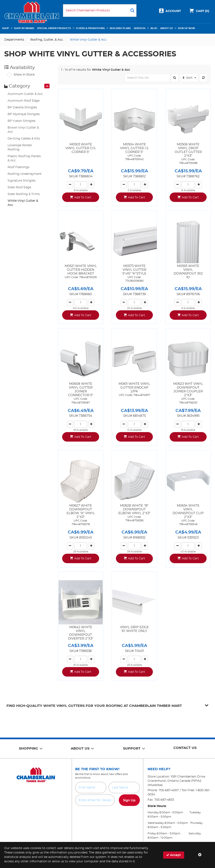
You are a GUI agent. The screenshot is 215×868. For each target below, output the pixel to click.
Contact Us (185, 748)
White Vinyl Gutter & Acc (23, 203)
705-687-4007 (169, 790)
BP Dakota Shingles (22, 108)
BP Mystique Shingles (24, 114)
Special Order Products (54, 28)
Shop (6, 28)
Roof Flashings (18, 167)
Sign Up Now (186, 28)
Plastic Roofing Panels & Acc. (24, 158)
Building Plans (120, 28)
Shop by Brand (24, 28)
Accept (174, 855)
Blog (154, 28)
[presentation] (47, 86)
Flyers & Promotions (90, 28)
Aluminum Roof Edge (24, 101)
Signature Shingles (22, 181)
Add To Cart (83, 198)
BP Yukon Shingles (22, 121)
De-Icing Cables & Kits (24, 139)
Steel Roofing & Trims (24, 194)
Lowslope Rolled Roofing (20, 147)
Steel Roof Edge (19, 187)
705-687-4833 (164, 800)
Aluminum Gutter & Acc (25, 94)
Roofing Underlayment (25, 174)
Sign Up (129, 800)
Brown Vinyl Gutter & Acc (23, 130)
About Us (166, 28)
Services (140, 28)
